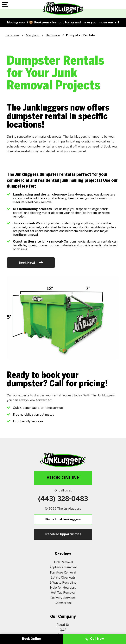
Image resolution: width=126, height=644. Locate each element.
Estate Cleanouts (63, 578)
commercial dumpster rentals (91, 241)
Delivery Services (63, 598)
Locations (12, 35)
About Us (63, 625)
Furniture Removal (63, 572)
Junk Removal (63, 562)
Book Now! (31, 262)
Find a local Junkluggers (63, 520)
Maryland (33, 35)
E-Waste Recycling (63, 583)
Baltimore (53, 35)
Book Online (63, 478)
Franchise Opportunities (63, 534)
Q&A (63, 630)
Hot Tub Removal (63, 593)
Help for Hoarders (63, 588)
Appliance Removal (63, 567)
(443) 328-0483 (63, 499)
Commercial (63, 603)
